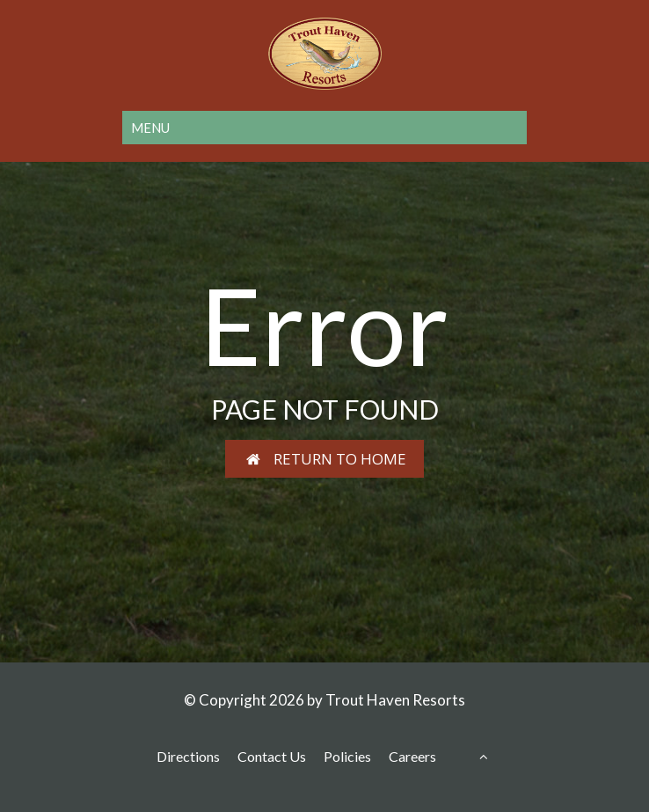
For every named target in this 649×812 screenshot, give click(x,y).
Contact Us (272, 756)
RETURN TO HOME (325, 459)
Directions (188, 756)
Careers (412, 756)
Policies (347, 756)
